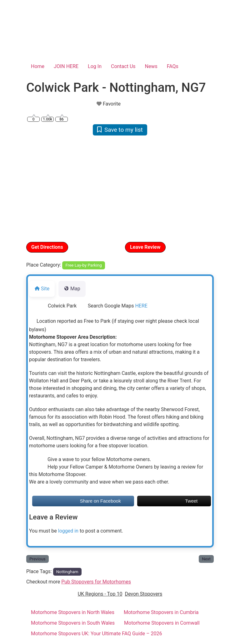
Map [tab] (72, 289)
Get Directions (47, 247)
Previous (37, 559)
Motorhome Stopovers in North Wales (73, 612)
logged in (68, 531)
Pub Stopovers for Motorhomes (96, 582)
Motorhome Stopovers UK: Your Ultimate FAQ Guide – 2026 (97, 634)
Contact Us (123, 66)
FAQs (173, 66)
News (151, 66)
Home (38, 66)
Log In (95, 66)
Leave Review (145, 247)
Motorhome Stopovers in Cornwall (162, 623)
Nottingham (67, 572)
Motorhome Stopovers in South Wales (73, 623)
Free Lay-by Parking (84, 265)
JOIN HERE (66, 66)
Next (206, 559)
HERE (141, 306)
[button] (40, 188)
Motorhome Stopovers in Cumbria (161, 612)
